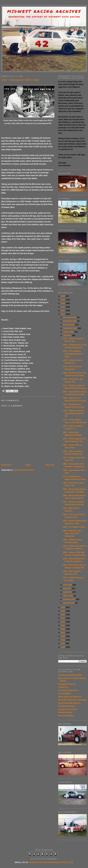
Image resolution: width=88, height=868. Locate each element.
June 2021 (68, 585)
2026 (63, 296)
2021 (63, 314)
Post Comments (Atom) (23, 470)
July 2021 (67, 335)
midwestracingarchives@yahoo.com (51, 862)
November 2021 (70, 321)
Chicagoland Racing (67, 684)
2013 (63, 633)
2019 (63, 611)
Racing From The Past (68, 709)
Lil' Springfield (65, 693)
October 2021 (69, 325)
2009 (63, 647)
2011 (63, 640)
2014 (63, 629)
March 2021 (68, 596)
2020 (63, 607)
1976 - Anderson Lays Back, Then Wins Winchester (72, 533)
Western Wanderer (66, 716)
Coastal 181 (63, 687)
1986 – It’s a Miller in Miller (74, 527)
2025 (63, 300)
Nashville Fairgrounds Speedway (72, 700)
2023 (63, 307)
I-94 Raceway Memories (68, 690)
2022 (63, 311)
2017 (63, 618)
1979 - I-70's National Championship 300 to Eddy (73, 354)
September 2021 (70, 328)
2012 (63, 636)
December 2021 (70, 317)
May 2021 (67, 588)
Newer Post (6, 465)
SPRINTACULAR (65, 712)
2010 (63, 643)
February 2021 (70, 599)
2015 (63, 625)
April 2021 (68, 592)
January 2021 (69, 603)
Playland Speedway (67, 706)
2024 (63, 303)
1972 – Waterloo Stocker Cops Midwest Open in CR (73, 413)
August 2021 (69, 332)
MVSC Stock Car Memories (70, 697)
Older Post (50, 465)
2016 (63, 622)
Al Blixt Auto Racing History (70, 675)
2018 (63, 615)
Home (28, 465)
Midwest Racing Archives (44, 11)
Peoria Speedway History (69, 703)
